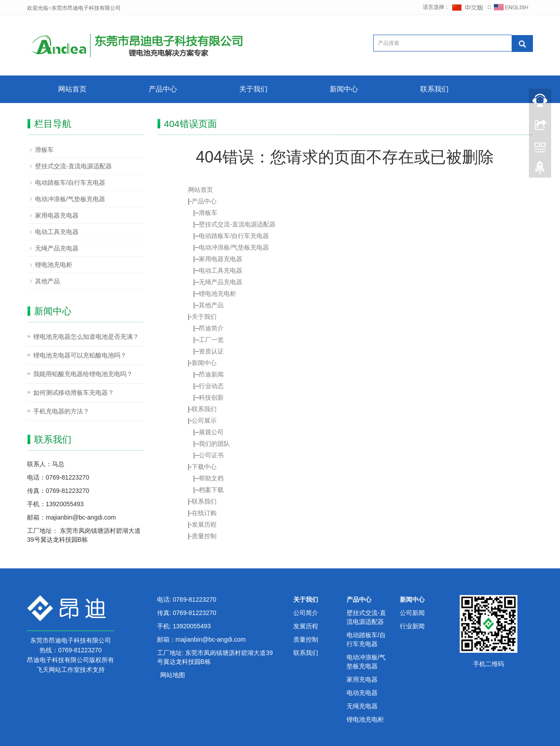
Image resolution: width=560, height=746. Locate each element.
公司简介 (306, 613)
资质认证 (211, 351)
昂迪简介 (211, 328)
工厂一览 (211, 340)
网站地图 (173, 675)
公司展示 (204, 421)
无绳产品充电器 (221, 282)
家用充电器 (362, 679)
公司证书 (211, 455)
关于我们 (253, 89)
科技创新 (211, 397)
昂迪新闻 (211, 374)
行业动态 (211, 386)
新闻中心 (344, 89)
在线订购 (204, 513)
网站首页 (72, 89)
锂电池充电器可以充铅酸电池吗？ (80, 355)
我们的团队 (214, 444)
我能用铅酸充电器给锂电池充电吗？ (83, 374)
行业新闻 (412, 626)
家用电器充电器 (221, 259)
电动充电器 (362, 693)
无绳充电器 (362, 706)
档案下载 (211, 490)
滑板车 (208, 213)
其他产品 (211, 305)
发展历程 (204, 524)
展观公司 (211, 432)
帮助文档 (211, 478)
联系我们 (434, 89)
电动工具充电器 (221, 270)
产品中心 (163, 89)
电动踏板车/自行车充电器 (234, 236)
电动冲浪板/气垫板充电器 (234, 247)
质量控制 (204, 536)
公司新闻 (412, 613)
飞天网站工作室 (58, 670)
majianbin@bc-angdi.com (211, 639)
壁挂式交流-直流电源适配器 (237, 224)
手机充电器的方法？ (61, 411)
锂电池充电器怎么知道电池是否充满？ (86, 337)
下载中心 (204, 467)
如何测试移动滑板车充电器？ (74, 393)
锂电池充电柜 (217, 294)
